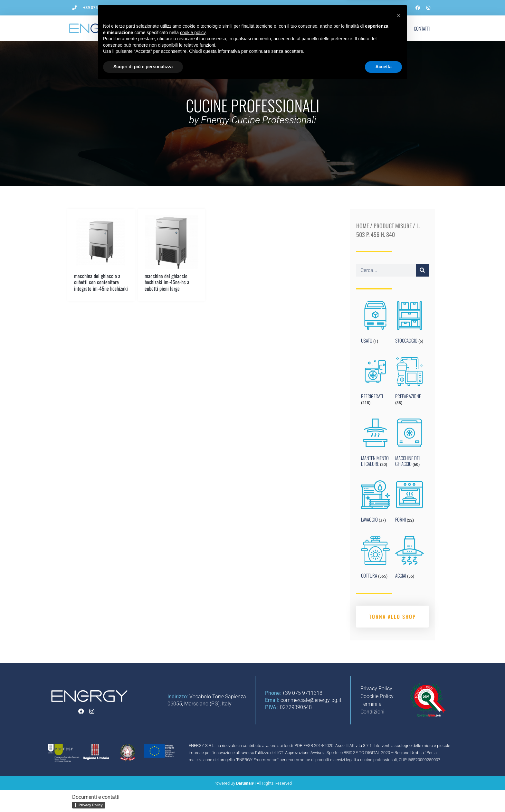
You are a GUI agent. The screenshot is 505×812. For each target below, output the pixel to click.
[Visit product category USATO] (375, 324)
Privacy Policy (91, 805)
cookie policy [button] (193, 760)
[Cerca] (422, 270)
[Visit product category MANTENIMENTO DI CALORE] (375, 444)
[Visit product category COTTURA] (375, 559)
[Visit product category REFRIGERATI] (375, 382)
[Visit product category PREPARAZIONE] (410, 382)
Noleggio (320, 28)
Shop (396, 28)
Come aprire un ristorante (211, 28)
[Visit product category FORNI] (410, 503)
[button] (399, 743)
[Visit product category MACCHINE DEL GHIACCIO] (410, 444)
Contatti (422, 28)
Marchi (372, 28)
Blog (347, 28)
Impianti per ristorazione (274, 28)
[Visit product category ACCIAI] (410, 559)
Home (362, 226)
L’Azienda (163, 28)
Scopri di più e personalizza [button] (143, 794)
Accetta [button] (383, 794)
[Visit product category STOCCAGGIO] (410, 324)
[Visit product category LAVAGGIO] (375, 503)
